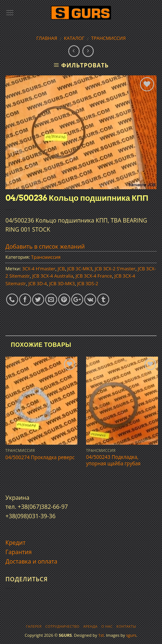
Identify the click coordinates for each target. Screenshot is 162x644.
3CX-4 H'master (39, 269)
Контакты (126, 626)
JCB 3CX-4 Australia (53, 276)
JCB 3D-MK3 (62, 283)
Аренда (90, 626)
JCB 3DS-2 (88, 283)
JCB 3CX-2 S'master (115, 269)
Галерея (34, 626)
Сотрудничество (63, 626)
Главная (47, 38)
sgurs (131, 635)
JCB (61, 269)
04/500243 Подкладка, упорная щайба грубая (113, 460)
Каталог (74, 38)
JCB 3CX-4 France (94, 276)
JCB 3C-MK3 (80, 269)
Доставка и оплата (31, 561)
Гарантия (19, 552)
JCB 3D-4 (37, 283)
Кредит (15, 543)
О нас (107, 626)
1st (101, 635)
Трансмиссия (108, 38)
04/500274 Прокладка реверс (40, 457)
